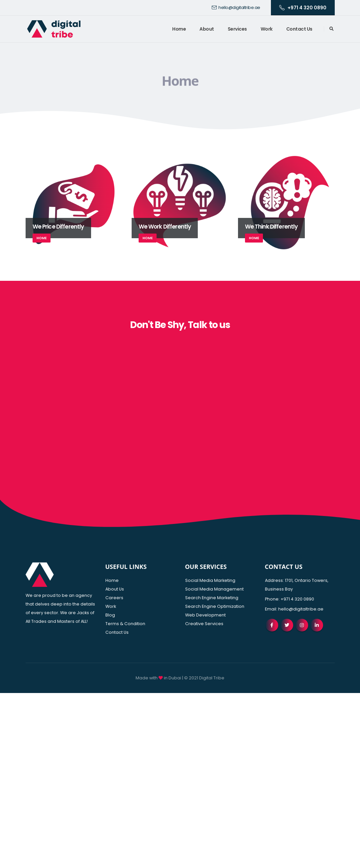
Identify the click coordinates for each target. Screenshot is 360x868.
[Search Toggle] (332, 29)
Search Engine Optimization (215, 606)
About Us (115, 589)
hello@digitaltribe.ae (236, 7)
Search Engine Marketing (212, 598)
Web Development (205, 615)
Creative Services (204, 624)
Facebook (272, 625)
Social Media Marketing (210, 580)
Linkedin (317, 625)
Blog (110, 615)
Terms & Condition (125, 624)
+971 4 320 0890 (303, 8)
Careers (114, 598)
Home (179, 29)
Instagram (302, 625)
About (207, 29)
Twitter (287, 625)
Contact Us (299, 29)
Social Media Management (214, 589)
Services (237, 29)
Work (267, 29)
